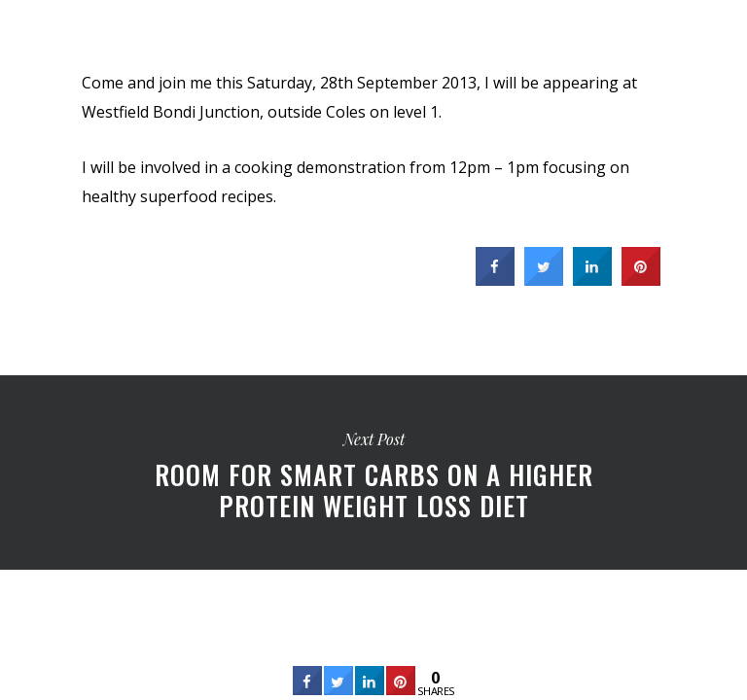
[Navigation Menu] (719, 31)
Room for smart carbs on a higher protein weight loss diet (373, 472)
